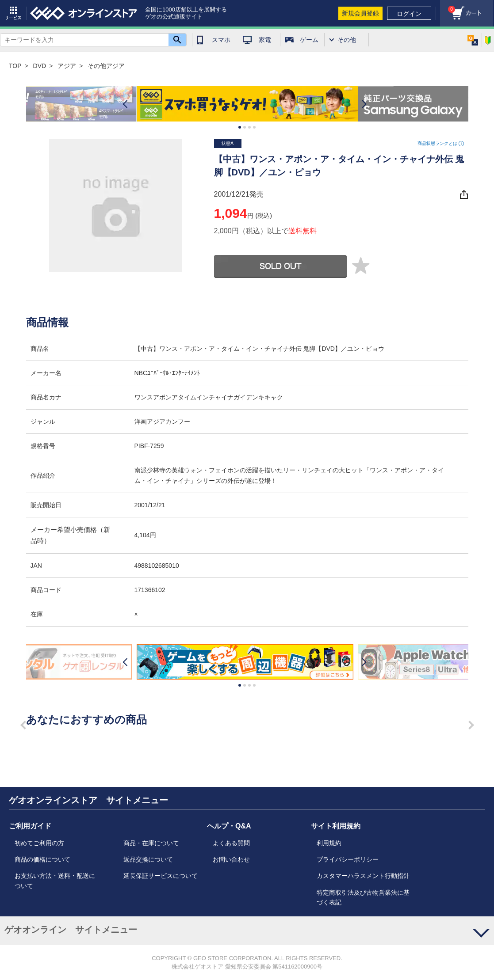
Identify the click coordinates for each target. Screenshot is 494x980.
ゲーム (309, 40)
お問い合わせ (231, 859)
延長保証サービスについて (161, 876)
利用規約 (329, 843)
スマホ (221, 40)
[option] (247, 104)
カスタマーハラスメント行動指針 (363, 876)
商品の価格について (42, 859)
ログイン (409, 14)
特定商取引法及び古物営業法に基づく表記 (363, 897)
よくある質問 (231, 843)
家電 (265, 40)
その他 (347, 40)
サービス (13, 13)
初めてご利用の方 (39, 843)
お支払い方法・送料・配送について (55, 881)
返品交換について (148, 859)
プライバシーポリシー (348, 859)
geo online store (84, 13)
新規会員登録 (360, 13)
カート (448, 7)
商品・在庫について (151, 843)
